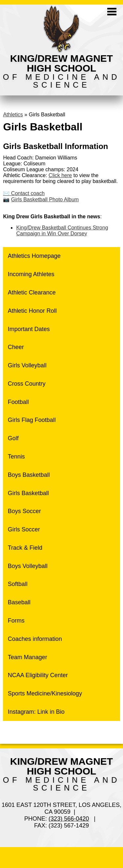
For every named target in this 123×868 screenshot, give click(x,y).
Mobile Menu (112, 12)
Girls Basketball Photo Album (45, 200)
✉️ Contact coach (24, 193)
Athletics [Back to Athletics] (13, 115)
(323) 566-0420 (69, 819)
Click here (60, 175)
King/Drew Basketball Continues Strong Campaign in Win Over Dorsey (62, 231)
